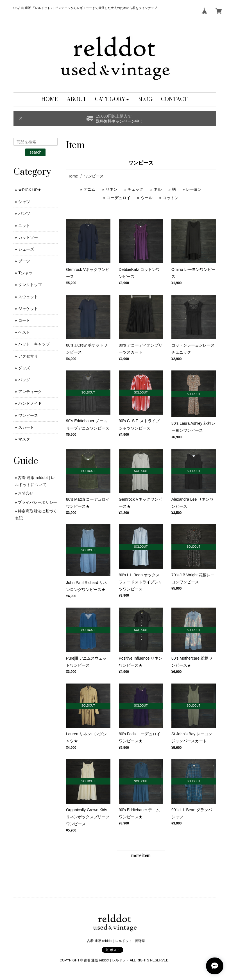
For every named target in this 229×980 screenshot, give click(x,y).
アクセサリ (28, 356)
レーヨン (194, 189)
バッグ (24, 380)
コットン (171, 198)
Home (73, 176)
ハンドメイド (30, 403)
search (35, 152)
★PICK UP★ (30, 190)
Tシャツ (25, 273)
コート (24, 320)
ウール (147, 198)
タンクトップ (30, 285)
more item (141, 856)
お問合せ (26, 493)
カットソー (28, 237)
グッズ (24, 368)
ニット (24, 226)
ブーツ (24, 261)
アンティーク (30, 392)
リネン (112, 189)
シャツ (24, 202)
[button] (112, 100)
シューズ (26, 249)
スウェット (28, 297)
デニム (89, 189)
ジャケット (28, 309)
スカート (26, 427)
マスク (24, 439)
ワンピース (28, 415)
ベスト (24, 332)
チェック (135, 189)
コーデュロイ (119, 198)
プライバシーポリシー (37, 502)
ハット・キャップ (34, 344)
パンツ (24, 213)
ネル (158, 189)
